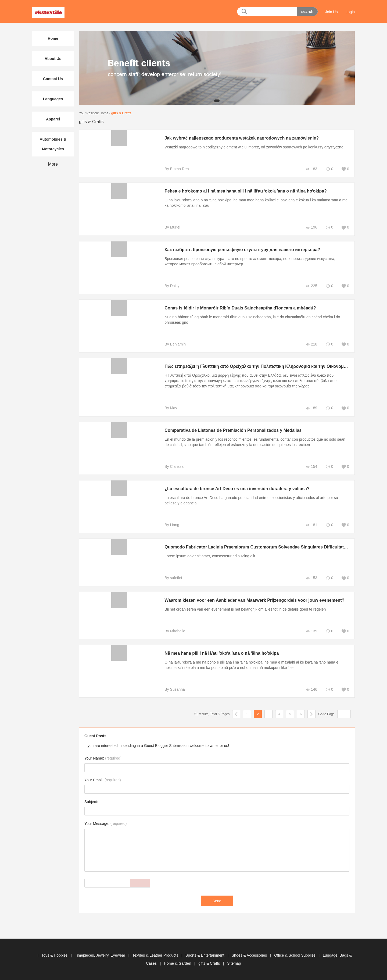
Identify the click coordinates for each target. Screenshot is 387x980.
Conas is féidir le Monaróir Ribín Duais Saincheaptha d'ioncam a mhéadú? (237, 308)
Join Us (332, 12)
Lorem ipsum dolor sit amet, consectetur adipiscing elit (207, 556)
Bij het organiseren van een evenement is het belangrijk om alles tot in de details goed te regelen (242, 609)
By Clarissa (171, 466)
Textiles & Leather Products (156, 955)
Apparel (53, 119)
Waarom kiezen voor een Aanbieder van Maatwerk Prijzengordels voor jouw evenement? (252, 600)
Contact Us (53, 79)
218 (311, 344)
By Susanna (172, 689)
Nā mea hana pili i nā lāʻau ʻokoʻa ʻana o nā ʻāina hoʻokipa (219, 653)
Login (350, 12)
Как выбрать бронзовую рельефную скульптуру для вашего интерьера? (239, 250)
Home (104, 113)
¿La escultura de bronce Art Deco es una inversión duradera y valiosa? (234, 489)
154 (311, 467)
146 (311, 689)
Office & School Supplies (295, 955)
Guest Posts (95, 736)
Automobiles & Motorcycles (53, 144)
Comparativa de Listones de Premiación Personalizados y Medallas (230, 430)
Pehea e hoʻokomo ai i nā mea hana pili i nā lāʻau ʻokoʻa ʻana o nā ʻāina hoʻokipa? (243, 191)
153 (311, 578)
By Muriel (169, 227)
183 (311, 169)
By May (168, 408)
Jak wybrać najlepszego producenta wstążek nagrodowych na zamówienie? (239, 138)
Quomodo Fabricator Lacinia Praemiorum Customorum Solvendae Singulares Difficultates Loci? (260, 547)
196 (311, 227)
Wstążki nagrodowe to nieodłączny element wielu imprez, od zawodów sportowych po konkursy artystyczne (251, 147)
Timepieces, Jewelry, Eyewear (100, 955)
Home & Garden (178, 963)
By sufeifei (170, 578)
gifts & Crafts (121, 113)
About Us (53, 59)
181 (311, 525)
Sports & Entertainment (205, 955)
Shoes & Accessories (250, 955)
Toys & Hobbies (55, 955)
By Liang (169, 525)
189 (311, 408)
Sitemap (234, 963)
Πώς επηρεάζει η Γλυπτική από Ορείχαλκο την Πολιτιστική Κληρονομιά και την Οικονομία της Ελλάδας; (267, 366)
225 (311, 286)
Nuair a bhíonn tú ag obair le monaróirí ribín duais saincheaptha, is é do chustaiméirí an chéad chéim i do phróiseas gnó (249, 320)
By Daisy (169, 286)
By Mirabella (172, 631)
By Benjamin (172, 344)
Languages (53, 99)
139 (311, 631)
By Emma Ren (174, 169)
